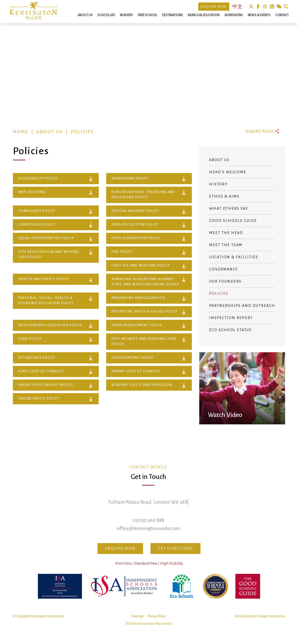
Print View (124, 569)
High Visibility (172, 569)
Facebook (258, 7)
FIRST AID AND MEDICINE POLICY (141, 265)
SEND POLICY (30, 339)
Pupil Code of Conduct (41, 371)
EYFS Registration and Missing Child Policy (49, 254)
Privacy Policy (157, 622)
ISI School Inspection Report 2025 (149, 629)
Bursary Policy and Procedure (142, 385)
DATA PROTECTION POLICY (135, 225)
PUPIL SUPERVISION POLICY (136, 238)
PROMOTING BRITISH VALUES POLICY (145, 312)
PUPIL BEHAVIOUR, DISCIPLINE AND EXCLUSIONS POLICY (143, 195)
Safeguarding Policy (133, 358)
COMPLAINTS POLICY (37, 211)
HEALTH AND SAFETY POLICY (44, 279)
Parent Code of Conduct (136, 371)
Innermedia (277, 622)
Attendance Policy (37, 358)
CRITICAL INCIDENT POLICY (135, 211)
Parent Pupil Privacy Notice (46, 385)
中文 (237, 7)
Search (286, 7)
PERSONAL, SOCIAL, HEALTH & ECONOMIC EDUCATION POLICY (46, 301)
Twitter (251, 7)
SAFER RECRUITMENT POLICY (137, 325)
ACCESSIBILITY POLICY (38, 178)
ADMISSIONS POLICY (130, 178)
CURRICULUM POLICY (37, 225)
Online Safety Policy (39, 399)
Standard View (146, 569)
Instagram (265, 7)
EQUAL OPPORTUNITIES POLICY (46, 238)
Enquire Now (214, 7)
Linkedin (272, 7)
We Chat (279, 7)
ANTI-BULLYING (32, 192)
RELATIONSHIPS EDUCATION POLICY (50, 325)
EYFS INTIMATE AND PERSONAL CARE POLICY (144, 341)
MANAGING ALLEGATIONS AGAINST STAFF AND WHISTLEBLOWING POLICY (146, 282)
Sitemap (138, 622)
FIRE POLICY (122, 252)
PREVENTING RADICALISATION (138, 298)
